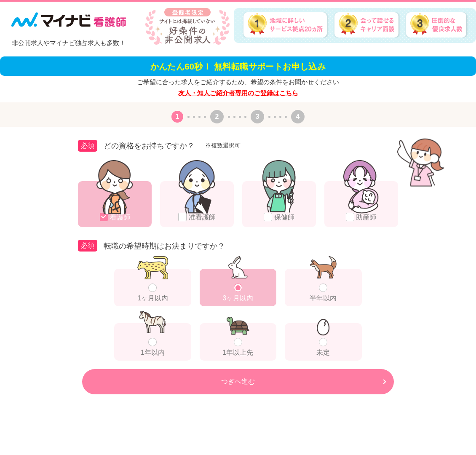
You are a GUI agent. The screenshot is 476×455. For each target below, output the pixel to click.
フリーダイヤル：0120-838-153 (33, 444)
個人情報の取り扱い (455, 446)
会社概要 (417, 446)
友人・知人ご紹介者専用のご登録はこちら (238, 93)
